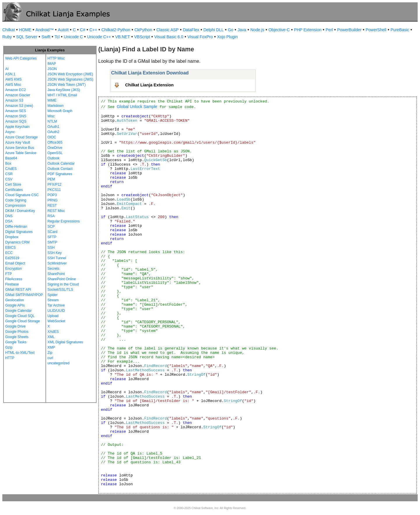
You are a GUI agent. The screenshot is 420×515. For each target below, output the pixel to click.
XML (51, 337)
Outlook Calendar (61, 163)
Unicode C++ (99, 37)
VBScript (142, 37)
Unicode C (73, 37)
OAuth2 (54, 132)
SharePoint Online (62, 279)
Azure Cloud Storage (21, 137)
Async (10, 132)
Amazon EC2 (16, 90)
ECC (9, 253)
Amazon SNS (16, 116)
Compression (16, 206)
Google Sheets (17, 337)
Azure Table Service (21, 153)
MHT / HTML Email (62, 95)
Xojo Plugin (227, 37)
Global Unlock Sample (137, 107)
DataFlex (191, 30)
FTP (9, 274)
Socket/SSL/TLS (60, 290)
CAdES (11, 169)
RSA (51, 216)
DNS (9, 216)
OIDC (52, 137)
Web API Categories (21, 58)
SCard (52, 232)
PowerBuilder (349, 30)
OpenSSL (55, 153)
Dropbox (12, 237)
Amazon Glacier (18, 95)
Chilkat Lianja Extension (149, 85)
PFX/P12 (55, 185)
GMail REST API (18, 290)
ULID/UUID (56, 311)
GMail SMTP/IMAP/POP (24, 295)
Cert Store (13, 185)
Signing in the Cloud (63, 284)
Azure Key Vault (18, 142)
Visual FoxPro (200, 37)
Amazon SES (16, 111)
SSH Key (55, 253)
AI (7, 69)
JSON (52, 69)
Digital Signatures (19, 232)
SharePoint (56, 274)
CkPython (143, 30)
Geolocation (15, 300)
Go (231, 30)
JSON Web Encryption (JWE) (70, 74)
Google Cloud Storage (23, 321)
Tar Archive (56, 305)
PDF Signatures (60, 174)
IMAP (52, 64)
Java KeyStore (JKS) (64, 90)
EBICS (10, 248)
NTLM (52, 121)
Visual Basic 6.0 (169, 37)
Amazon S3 (14, 100)
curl (50, 358)
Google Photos (17, 332)
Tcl (57, 37)
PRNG (53, 200)
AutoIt (63, 30)
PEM (51, 179)
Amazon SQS (16, 121)
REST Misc (56, 211)
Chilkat (9, 30)
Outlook (54, 158)
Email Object (15, 263)
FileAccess (14, 279)
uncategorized (58, 363)
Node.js (257, 30)
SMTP (52, 242)
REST (52, 206)
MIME (52, 100)
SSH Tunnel (57, 258)
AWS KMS (13, 79)
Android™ (45, 30)
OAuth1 (54, 127)
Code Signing (16, 200)
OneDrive (55, 148)
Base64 (11, 158)
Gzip (9, 347)
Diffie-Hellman (16, 227)
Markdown (56, 106)
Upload (53, 316)
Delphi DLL (213, 30)
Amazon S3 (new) (19, 106)
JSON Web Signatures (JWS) (70, 79)
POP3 (52, 195)
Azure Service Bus (20, 148)
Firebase (12, 284)
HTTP (10, 358)
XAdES (53, 332)
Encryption (14, 269)
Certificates (14, 190)
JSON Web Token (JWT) (67, 85)
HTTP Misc (56, 58)
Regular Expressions (64, 221)
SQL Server (27, 37)
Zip (50, 353)
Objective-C (279, 30)
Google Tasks (16, 342)
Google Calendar (19, 311)
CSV (9, 179)
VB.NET (123, 37)
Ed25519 (12, 258)
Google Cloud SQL (20, 316)
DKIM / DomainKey (20, 211)
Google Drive (15, 326)
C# (83, 30)
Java (242, 30)
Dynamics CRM (17, 242)
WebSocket (56, 321)
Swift (46, 37)
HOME (25, 30)
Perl (329, 30)
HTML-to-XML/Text (20, 353)
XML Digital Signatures (65, 342)
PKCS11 (54, 190)
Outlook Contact (60, 169)
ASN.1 (10, 74)
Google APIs (15, 305)
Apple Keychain (17, 127)
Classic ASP (167, 30)
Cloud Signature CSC (22, 195)
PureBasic (400, 30)
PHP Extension (308, 30)
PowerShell (376, 30)
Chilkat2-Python (116, 30)
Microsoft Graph (60, 111)
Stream (53, 300)
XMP (51, 347)
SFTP (52, 237)
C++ (93, 30)
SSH (51, 248)
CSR (9, 174)
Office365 (55, 142)
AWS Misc (13, 85)
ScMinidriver (57, 263)
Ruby (7, 37)
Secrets (54, 269)
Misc (51, 116)
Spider (53, 295)
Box (8, 163)
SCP (51, 227)
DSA (9, 221)
